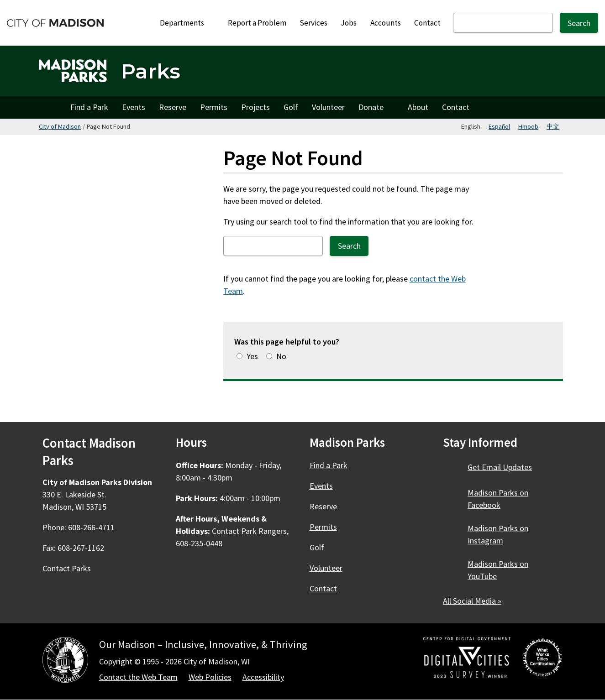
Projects (255, 107)
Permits (214, 107)
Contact (427, 23)
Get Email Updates (500, 467)
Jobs (349, 23)
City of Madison (60, 126)
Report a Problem (257, 23)
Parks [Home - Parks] (151, 71)
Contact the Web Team (138, 677)
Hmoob (528, 126)
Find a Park (89, 107)
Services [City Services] (313, 23)
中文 (553, 126)
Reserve (173, 107)
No (281, 356)
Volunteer (328, 107)
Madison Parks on (498, 499)
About (418, 107)
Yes (252, 356)
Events (134, 107)
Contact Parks (67, 568)
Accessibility (263, 677)
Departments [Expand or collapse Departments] (187, 23)
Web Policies (210, 677)
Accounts (386, 23)
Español (499, 126)
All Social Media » (472, 601)
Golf (291, 107)
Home (51, 107)
